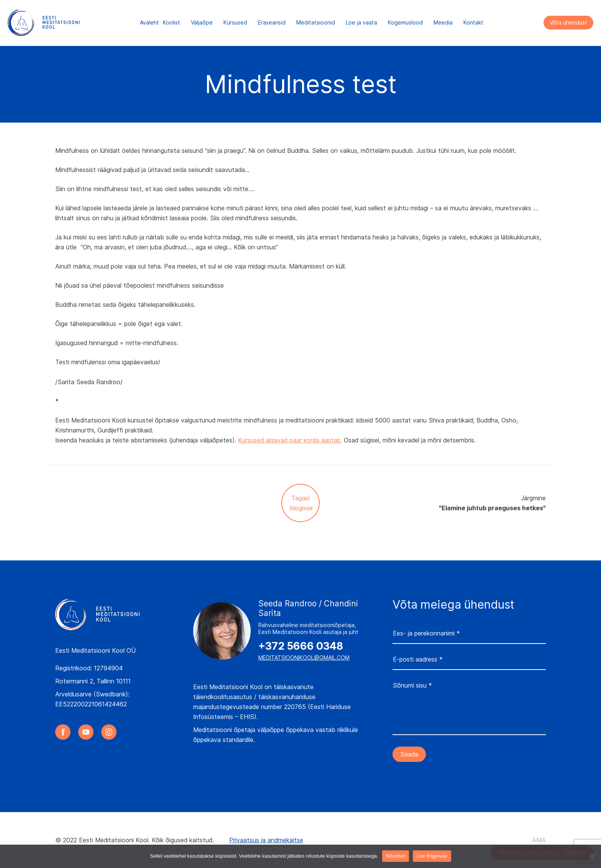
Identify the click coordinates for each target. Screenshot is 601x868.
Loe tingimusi (432, 856)
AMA (539, 840)
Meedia (443, 23)
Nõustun (396, 856)
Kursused (235, 23)
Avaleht (149, 23)
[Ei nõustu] (591, 856)
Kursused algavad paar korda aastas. (290, 440)
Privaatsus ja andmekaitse (266, 840)
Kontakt (473, 23)
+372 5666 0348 (301, 646)
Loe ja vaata (361, 23)
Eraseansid (272, 23)
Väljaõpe (202, 23)
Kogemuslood (405, 23)
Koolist (172, 23)
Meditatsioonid (316, 23)
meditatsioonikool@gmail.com (304, 658)
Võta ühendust (568, 23)
